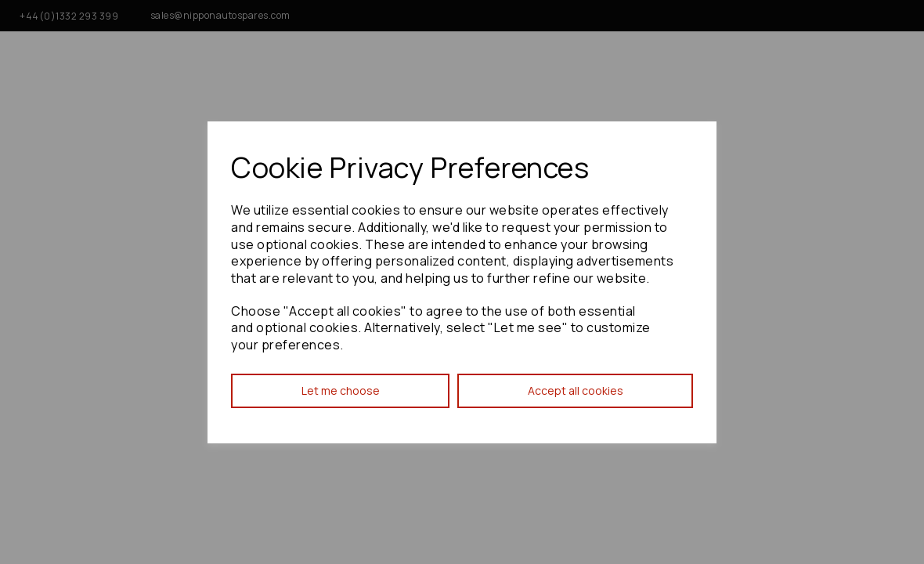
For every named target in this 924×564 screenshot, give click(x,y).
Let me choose (341, 390)
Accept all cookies (576, 390)
